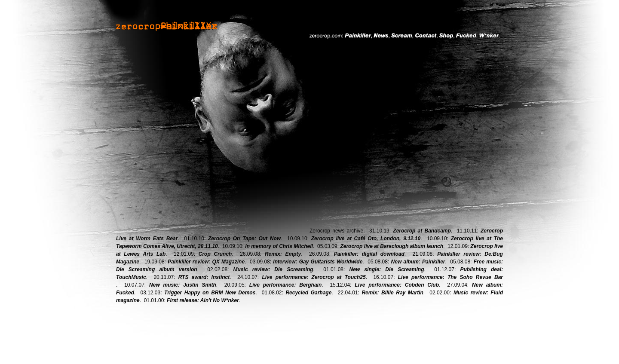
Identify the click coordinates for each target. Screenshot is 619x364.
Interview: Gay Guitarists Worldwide (318, 262)
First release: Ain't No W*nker (203, 300)
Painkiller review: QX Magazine (206, 262)
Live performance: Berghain (286, 285)
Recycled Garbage (308, 293)
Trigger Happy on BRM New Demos (210, 293)
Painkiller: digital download (369, 254)
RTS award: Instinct (204, 277)
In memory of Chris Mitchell (279, 246)
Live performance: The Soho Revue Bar (450, 277)
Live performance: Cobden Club (397, 285)
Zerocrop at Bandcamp (422, 231)
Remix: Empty (283, 254)
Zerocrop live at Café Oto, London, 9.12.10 (366, 239)
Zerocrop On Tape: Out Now (244, 239)
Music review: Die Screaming (273, 269)
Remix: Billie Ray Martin (392, 293)
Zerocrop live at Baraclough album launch (392, 246)
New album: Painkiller (418, 262)
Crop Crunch (215, 254)
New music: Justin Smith (183, 285)
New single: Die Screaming (387, 269)
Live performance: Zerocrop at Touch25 (314, 277)
